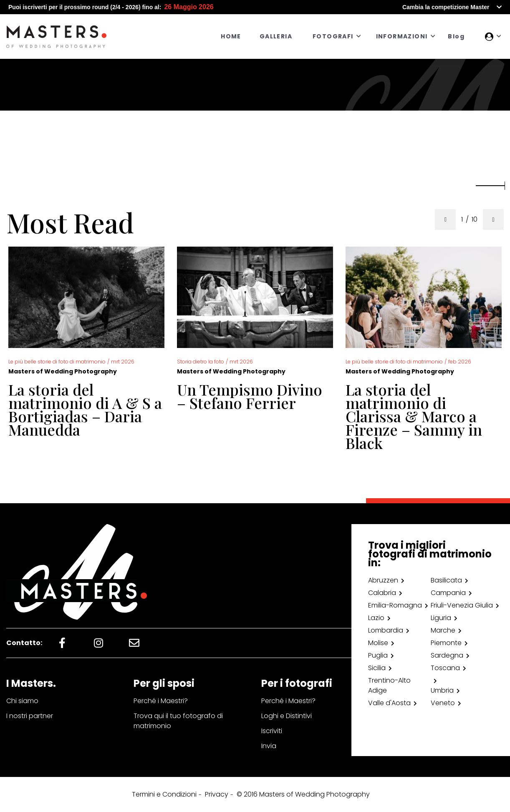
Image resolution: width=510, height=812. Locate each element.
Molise (378, 643)
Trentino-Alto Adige (389, 685)
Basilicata (446, 580)
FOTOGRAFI (333, 36)
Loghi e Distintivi (287, 716)
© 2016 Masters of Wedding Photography (303, 794)
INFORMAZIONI (402, 36)
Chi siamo (22, 701)
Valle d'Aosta (389, 703)
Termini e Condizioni (164, 794)
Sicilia (377, 668)
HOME (231, 36)
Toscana (445, 668)
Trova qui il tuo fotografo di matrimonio (178, 721)
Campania (448, 593)
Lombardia (386, 630)
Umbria (442, 690)
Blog (456, 36)
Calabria (382, 593)
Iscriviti (272, 731)
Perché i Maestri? (161, 701)
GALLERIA (276, 36)
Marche (443, 630)
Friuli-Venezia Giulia (462, 605)
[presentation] (445, 219)
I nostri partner (30, 716)
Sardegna (447, 655)
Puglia (378, 655)
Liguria (441, 618)
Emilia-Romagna (395, 605)
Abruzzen (383, 580)
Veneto (443, 703)
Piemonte (446, 643)
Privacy (217, 794)
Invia (269, 746)
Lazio (376, 618)
